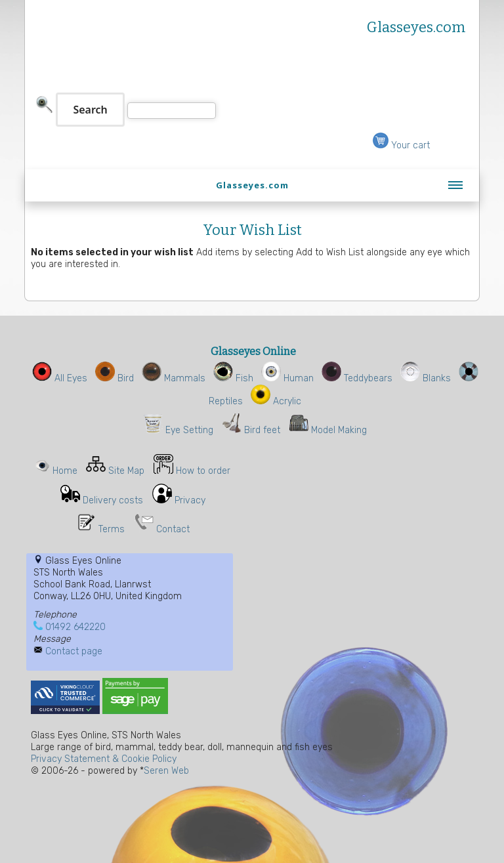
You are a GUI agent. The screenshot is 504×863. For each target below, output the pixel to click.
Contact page (74, 651)
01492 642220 (75, 627)
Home (65, 471)
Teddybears (357, 378)
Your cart (401, 145)
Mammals (174, 378)
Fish (233, 378)
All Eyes (60, 378)
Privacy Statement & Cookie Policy (104, 759)
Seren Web (166, 771)
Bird (115, 378)
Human (287, 378)
